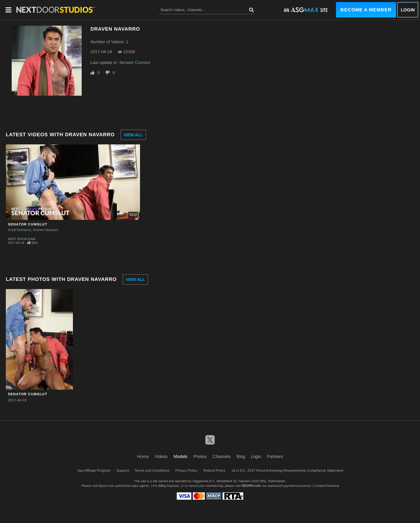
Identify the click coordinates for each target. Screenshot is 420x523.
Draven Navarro (46, 230)
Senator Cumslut (135, 62)
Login (408, 10)
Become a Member (366, 10)
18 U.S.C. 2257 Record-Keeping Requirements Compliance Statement (287, 470)
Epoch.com (106, 486)
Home (143, 456)
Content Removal (327, 486)
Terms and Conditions (152, 470)
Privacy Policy (186, 470)
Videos (161, 456)
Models (181, 456)
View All (133, 135)
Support (123, 470)
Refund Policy (214, 470)
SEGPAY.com (251, 486)
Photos (200, 456)
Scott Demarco (20, 230)
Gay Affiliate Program (94, 470)
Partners (275, 456)
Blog (241, 456)
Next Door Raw (22, 239)
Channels (222, 456)
